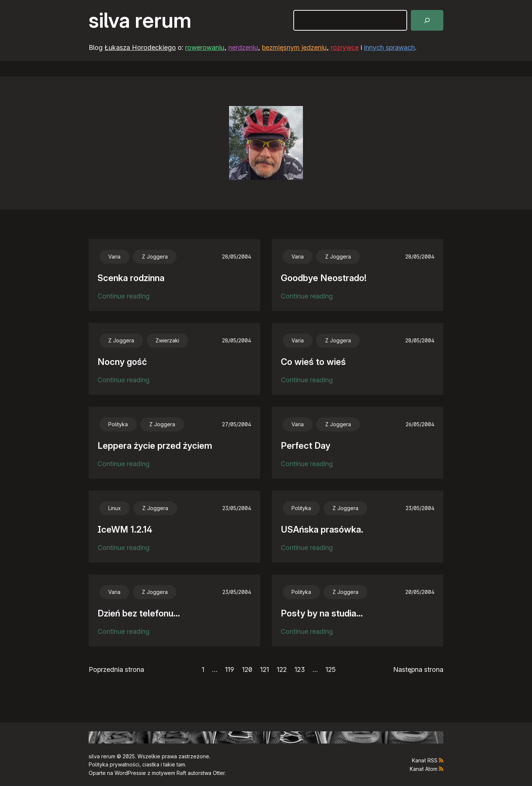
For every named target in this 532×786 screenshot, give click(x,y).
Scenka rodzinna (131, 278)
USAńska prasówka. (322, 529)
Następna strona (418, 669)
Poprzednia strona (116, 669)
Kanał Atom (424, 769)
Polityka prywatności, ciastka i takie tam (137, 764)
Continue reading (124, 296)
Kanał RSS (425, 760)
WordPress (128, 773)
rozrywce (345, 47)
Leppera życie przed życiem (155, 446)
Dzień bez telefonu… (139, 613)
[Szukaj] (427, 20)
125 (331, 669)
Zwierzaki (167, 340)
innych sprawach (389, 47)
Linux (115, 508)
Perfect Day (306, 446)
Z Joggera (155, 257)
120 (247, 669)
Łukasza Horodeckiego (140, 47)
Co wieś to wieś (313, 362)
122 (282, 669)
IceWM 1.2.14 (125, 529)
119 (230, 669)
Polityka (118, 424)
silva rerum (140, 20)
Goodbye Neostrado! (324, 278)
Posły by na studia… (322, 613)
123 (300, 669)
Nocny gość (122, 362)
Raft (181, 773)
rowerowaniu (205, 47)
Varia (114, 257)
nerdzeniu (243, 47)
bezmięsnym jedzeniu (294, 47)
